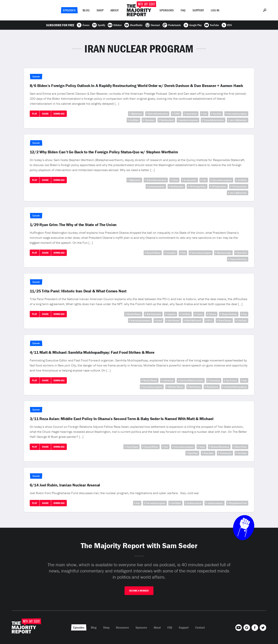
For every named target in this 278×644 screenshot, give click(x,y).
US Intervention (239, 186)
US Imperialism (219, 186)
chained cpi (168, 380)
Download (59, 114)
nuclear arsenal (194, 503)
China (175, 180)
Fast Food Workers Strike (191, 380)
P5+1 (210, 320)
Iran (205, 114)
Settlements (226, 453)
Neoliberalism (167, 120)
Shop (100, 10)
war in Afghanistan (238, 120)
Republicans (212, 387)
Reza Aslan (209, 453)
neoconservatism (157, 186)
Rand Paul (193, 453)
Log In (215, 10)
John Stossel (174, 320)
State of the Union (238, 259)
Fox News (186, 314)
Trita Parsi (242, 320)
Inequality (171, 253)
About (114, 10)
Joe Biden (134, 120)
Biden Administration (158, 114)
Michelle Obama (176, 387)
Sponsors (167, 10)
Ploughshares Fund (238, 503)
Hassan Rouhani (229, 314)
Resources (122, 627)
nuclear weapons (215, 503)
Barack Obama (153, 253)
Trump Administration (214, 120)
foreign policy (190, 180)
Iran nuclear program (237, 114)
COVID (177, 114)
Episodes (69, 10)
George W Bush (151, 447)
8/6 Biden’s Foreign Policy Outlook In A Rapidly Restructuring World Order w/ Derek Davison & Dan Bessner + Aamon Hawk (136, 86)
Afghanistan (137, 114)
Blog (86, 10)
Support (198, 10)
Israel (159, 320)
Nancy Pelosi (241, 447)
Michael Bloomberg (220, 447)
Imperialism (191, 114)
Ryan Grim (242, 253)
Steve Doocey (225, 320)
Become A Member (139, 591)
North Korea (195, 387)
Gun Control (231, 380)
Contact (200, 627)
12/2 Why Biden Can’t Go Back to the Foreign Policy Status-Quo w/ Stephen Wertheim (104, 152)
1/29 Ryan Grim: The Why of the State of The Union (73, 225)
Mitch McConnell (193, 320)
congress (171, 314)
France (200, 314)
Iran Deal (217, 114)
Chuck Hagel (132, 447)
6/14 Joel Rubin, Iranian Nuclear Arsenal (65, 485)
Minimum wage (224, 253)
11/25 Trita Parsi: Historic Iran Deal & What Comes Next (78, 291)
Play (35, 114)
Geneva (212, 314)
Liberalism (150, 120)
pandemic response (189, 120)
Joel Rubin (176, 503)
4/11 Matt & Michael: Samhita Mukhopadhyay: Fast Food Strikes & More (92, 352)
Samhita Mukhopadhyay (236, 387)
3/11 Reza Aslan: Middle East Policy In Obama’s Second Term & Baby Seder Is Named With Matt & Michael (122, 419)
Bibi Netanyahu (154, 314)
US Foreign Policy (198, 186)
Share (45, 114)
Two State (242, 453)
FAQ (183, 10)
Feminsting (214, 380)
